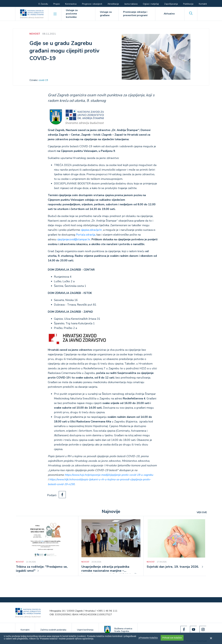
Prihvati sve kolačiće (172, 638)
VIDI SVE (202, 512)
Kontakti (203, 4)
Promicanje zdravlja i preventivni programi (135, 14)
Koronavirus (71, 4)
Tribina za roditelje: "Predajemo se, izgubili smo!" (43, 568)
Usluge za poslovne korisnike (72, 14)
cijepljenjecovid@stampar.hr (75, 239)
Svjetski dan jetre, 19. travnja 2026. (175, 566)
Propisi (57, 4)
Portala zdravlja (86, 235)
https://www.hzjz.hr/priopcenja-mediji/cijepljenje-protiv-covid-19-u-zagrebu (110, 474)
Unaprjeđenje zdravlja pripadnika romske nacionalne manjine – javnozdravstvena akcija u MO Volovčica (107, 569)
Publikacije (188, 4)
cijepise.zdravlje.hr (92, 230)
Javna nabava (131, 4)
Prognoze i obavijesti (92, 4)
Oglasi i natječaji (151, 4)
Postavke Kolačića (149, 638)
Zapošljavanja (171, 4)
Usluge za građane (106, 14)
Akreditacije (113, 4)
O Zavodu (43, 4)
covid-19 (43, 80)
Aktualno (169, 14)
